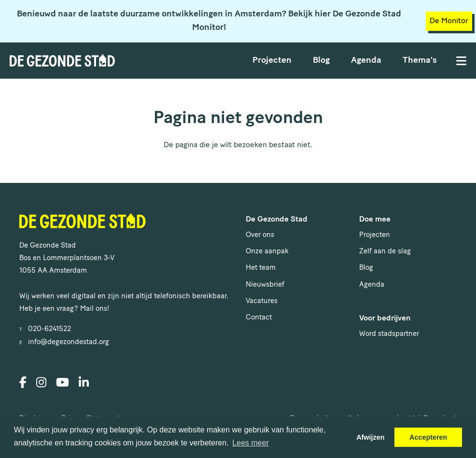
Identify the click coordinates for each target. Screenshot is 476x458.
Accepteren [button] (428, 437)
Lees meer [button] (251, 443)
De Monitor (449, 21)
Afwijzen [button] (370, 437)
